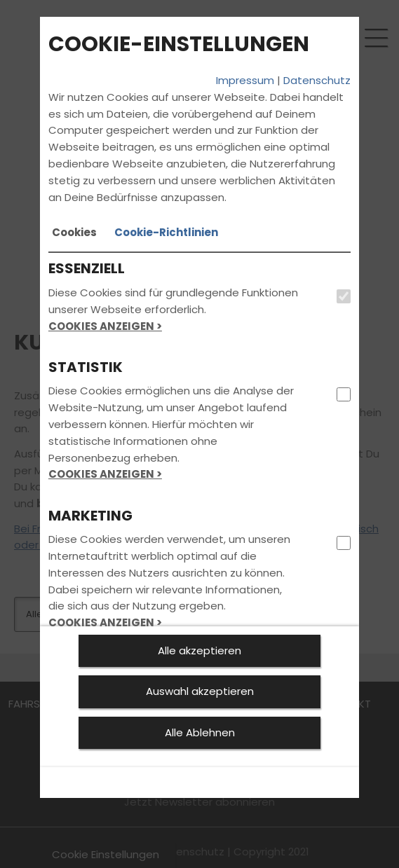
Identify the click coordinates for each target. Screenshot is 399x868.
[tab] (74, 233)
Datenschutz (317, 80)
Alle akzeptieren (199, 650)
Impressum (245, 80)
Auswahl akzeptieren (200, 691)
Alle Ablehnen (200, 732)
